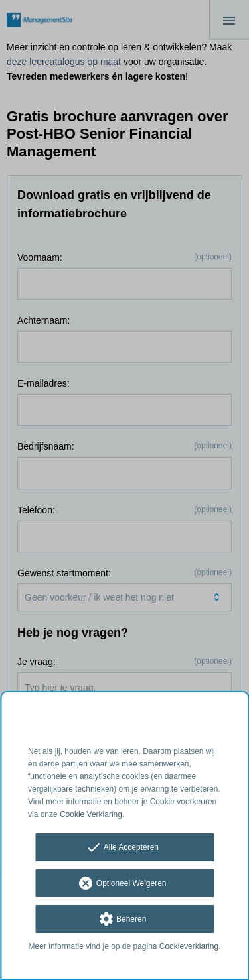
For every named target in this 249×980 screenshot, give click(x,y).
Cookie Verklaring (91, 814)
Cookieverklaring (189, 946)
